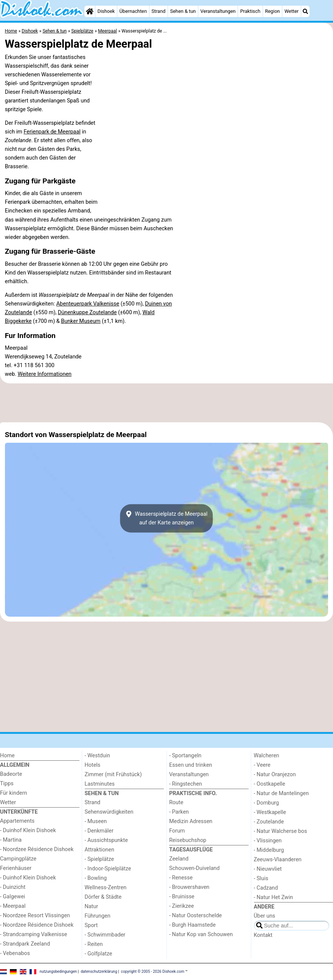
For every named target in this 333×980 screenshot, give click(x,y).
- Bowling (96, 878)
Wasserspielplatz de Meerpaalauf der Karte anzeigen (167, 518)
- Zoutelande (269, 822)
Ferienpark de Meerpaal (52, 132)
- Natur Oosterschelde (195, 916)
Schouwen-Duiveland (194, 868)
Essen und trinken (191, 765)
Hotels (93, 765)
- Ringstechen (186, 784)
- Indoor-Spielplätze (108, 869)
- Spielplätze (100, 859)
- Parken (179, 812)
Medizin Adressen (191, 821)
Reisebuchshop (188, 840)
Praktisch (250, 11)
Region (272, 11)
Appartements (17, 821)
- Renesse (181, 878)
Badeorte (11, 774)
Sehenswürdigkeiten (109, 812)
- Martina (11, 840)
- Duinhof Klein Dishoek (28, 830)
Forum (177, 831)
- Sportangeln (185, 756)
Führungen (98, 916)
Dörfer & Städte (103, 897)
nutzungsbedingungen (58, 971)
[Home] (90, 11)
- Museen (96, 821)
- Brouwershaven (189, 887)
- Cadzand (266, 888)
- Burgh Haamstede (192, 925)
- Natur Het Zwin (274, 897)
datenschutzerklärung (99, 971)
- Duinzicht (13, 887)
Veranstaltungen (218, 11)
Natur (92, 906)
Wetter (292, 11)
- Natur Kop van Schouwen (201, 934)
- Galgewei (12, 897)
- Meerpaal (13, 906)
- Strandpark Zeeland (25, 944)
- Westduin (97, 756)
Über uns (265, 916)
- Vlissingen (268, 841)
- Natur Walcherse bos (281, 831)
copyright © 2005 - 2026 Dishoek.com (153, 971)
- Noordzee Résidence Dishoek (37, 849)
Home (7, 756)
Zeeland (179, 859)
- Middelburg (269, 850)
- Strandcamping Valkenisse (33, 934)
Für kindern (14, 793)
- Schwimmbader (105, 935)
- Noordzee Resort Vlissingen (35, 916)
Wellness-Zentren (106, 888)
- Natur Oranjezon (275, 775)
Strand (158, 11)
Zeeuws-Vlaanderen (278, 860)
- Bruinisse (182, 897)
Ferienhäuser (16, 868)
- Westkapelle (270, 812)
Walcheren (267, 756)
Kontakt (263, 935)
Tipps (7, 784)
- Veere (262, 765)
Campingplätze (18, 859)
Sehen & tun (183, 11)
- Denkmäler (99, 831)
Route (176, 802)
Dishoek (106, 11)
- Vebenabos (15, 953)
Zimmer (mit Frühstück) (113, 775)
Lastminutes (100, 784)
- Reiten (94, 944)
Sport (91, 925)
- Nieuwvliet (268, 869)
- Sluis (261, 878)
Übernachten (133, 11)
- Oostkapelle (270, 784)
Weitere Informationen (45, 374)
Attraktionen (100, 850)
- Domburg (267, 803)
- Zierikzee (181, 906)
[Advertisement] (166, 403)
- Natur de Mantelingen (281, 793)
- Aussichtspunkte (106, 840)
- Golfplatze (99, 954)
